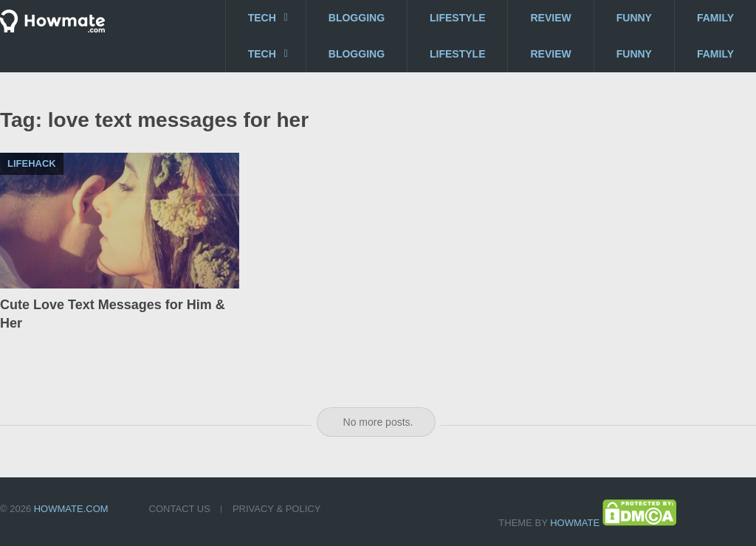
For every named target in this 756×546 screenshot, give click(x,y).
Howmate (575, 523)
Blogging (357, 18)
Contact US (180, 509)
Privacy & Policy (276, 509)
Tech (262, 18)
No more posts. (378, 422)
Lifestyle (457, 18)
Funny (634, 18)
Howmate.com (71, 509)
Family (715, 18)
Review (550, 18)
